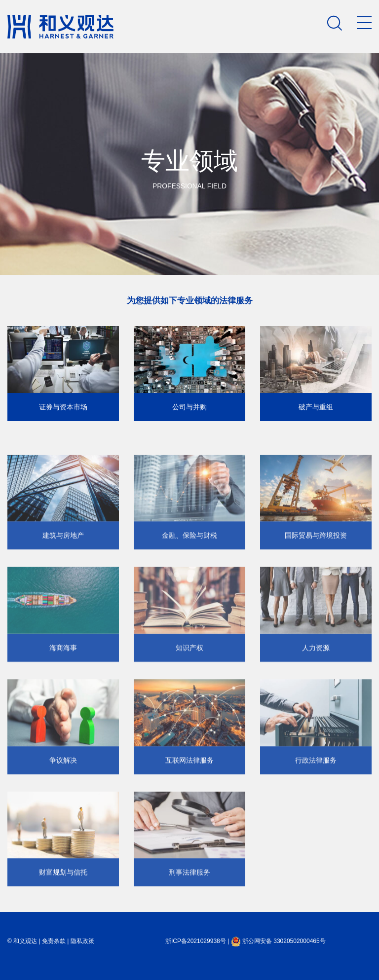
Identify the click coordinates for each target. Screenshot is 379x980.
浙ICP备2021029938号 (196, 941)
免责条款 (54, 941)
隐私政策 (82, 941)
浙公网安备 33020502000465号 (278, 941)
